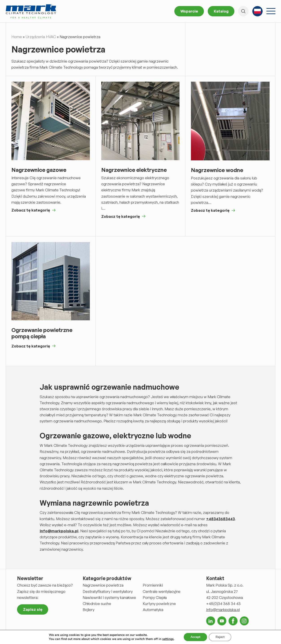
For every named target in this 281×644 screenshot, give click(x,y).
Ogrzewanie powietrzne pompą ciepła (42, 333)
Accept (195, 637)
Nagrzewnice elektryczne (134, 170)
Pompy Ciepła (155, 597)
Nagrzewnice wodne (217, 170)
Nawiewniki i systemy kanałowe (109, 597)
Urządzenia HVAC (41, 37)
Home (17, 37)
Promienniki (153, 585)
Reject (220, 637)
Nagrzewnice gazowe (39, 170)
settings (168, 639)
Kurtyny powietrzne (159, 604)
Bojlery (89, 610)
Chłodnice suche (97, 604)
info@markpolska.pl (223, 610)
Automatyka (153, 610)
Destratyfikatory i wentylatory (108, 591)
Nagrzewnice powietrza (103, 585)
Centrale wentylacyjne (162, 591)
